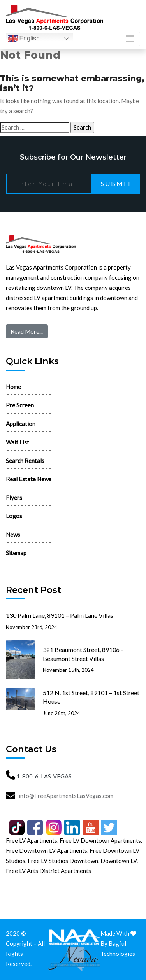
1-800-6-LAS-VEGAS (44, 776)
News (13, 535)
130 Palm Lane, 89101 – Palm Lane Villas (60, 615)
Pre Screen (20, 405)
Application (21, 424)
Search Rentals (25, 461)
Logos (14, 516)
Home (13, 387)
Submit (117, 183)
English (24, 39)
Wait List (18, 442)
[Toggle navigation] (130, 39)
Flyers (14, 498)
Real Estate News (29, 479)
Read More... (27, 331)
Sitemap (16, 553)
